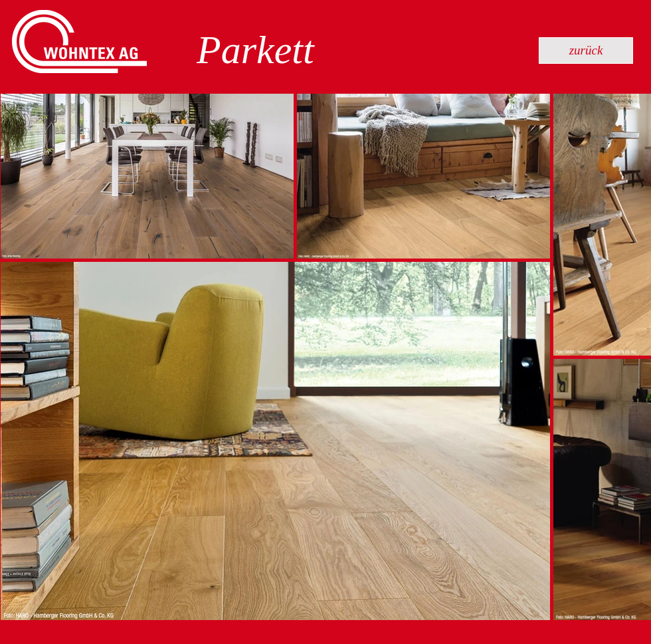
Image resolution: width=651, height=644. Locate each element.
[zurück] (586, 51)
